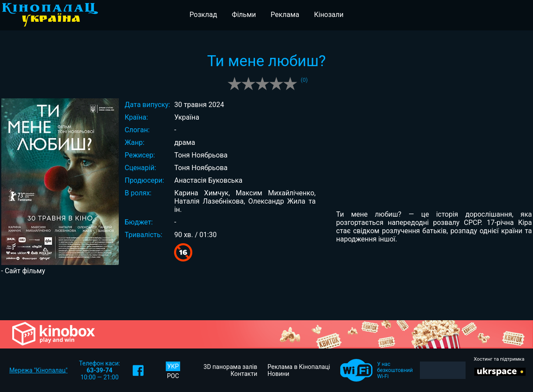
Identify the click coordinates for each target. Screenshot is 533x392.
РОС (173, 376)
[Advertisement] (266, 297)
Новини (278, 374)
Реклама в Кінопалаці (299, 367)
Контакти (244, 374)
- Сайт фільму (23, 271)
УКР (173, 366)
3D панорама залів (230, 367)
